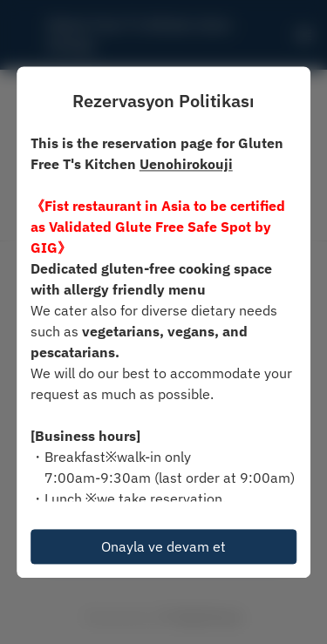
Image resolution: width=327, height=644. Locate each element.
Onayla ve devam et (163, 546)
